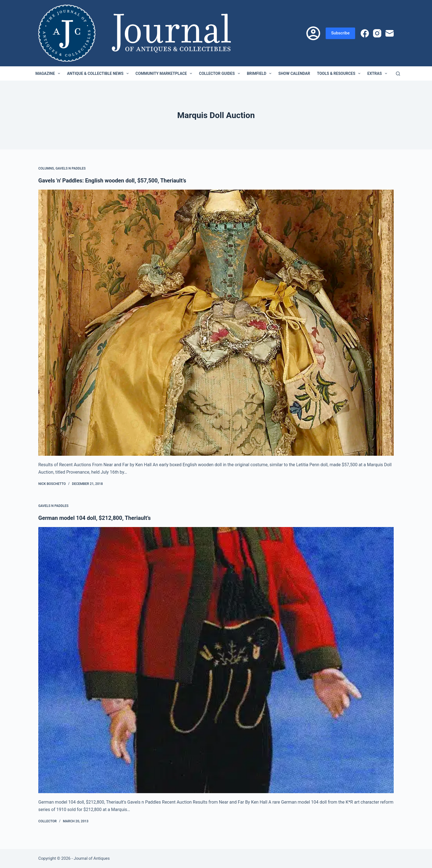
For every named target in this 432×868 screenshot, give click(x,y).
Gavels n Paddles (71, 168)
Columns (46, 168)
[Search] (398, 74)
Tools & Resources (340, 73)
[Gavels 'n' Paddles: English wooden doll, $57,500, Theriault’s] (216, 323)
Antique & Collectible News (99, 73)
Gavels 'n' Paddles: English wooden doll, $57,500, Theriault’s (112, 181)
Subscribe (340, 33)
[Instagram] (377, 33)
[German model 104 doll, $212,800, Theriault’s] (216, 660)
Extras (378, 73)
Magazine (49, 73)
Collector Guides (221, 73)
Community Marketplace (165, 73)
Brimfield (260, 73)
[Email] (390, 33)
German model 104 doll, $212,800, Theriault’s (94, 518)
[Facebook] (365, 33)
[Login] (313, 33)
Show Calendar (294, 73)
